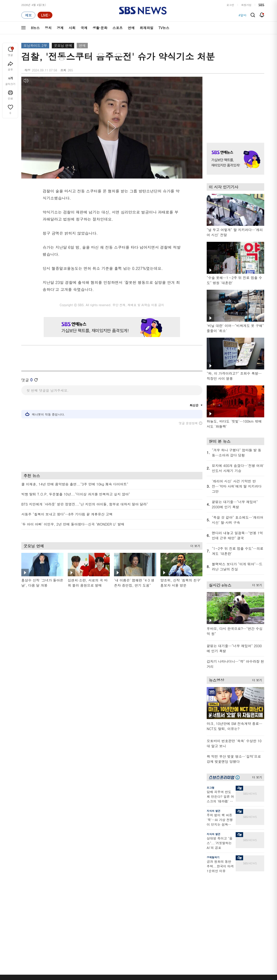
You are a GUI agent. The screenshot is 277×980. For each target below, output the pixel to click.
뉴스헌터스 (63, 891)
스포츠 (118, 28)
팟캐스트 (239, 891)
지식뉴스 (239, 886)
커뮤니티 (239, 896)
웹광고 (75, 953)
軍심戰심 (97, 886)
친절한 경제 (135, 896)
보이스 (96, 914)
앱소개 (202, 906)
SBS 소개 (30, 954)
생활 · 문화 (28, 911)
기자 (201, 901)
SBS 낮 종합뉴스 (102, 925)
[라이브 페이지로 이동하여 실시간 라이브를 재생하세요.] (45, 15)
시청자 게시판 (207, 916)
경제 (60, 28)
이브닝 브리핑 (101, 891)
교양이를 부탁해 (173, 896)
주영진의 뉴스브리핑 (69, 906)
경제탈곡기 (213, 857)
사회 (72, 28)
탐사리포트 (134, 917)
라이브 (202, 896)
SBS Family (189, 954)
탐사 (130, 930)
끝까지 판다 (135, 925)
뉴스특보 (62, 926)
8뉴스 (35, 28)
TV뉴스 (164, 28)
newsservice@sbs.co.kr (147, 975)
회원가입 (246, 5)
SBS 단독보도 (136, 891)
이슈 (24, 932)
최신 (24, 886)
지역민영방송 (216, 954)
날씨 (201, 886)
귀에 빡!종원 (171, 891)
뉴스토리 (62, 921)
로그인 (230, 5)
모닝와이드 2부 (35, 45)
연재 (130, 878)
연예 (131, 28)
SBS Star (241, 919)
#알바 (242, 15)
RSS (201, 911)
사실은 (132, 886)
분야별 (25, 878)
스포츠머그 (170, 886)
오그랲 (211, 788)
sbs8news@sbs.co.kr (149, 968)
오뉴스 (61, 911)
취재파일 (147, 28)
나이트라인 (63, 916)
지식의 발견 (214, 811)
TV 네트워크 (29, 926)
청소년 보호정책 (210, 978)
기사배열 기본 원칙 (187, 978)
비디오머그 (170, 878)
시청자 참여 (55, 954)
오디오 (96, 902)
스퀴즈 (237, 901)
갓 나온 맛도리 (172, 920)
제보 (201, 891)
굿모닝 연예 (63, 45)
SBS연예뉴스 (243, 912)
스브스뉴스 (170, 912)
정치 (48, 28)
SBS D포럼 (242, 925)
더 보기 (194, 545)
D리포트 (133, 906)
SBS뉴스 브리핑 (102, 920)
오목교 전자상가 (173, 925)
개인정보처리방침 (97, 953)
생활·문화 (100, 28)
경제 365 (133, 901)
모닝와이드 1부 (66, 896)
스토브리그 (170, 901)
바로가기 (203, 878)
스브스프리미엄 (243, 878)
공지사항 (203, 928)
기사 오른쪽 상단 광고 (234, 104)
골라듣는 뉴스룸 (102, 909)
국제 (84, 28)
